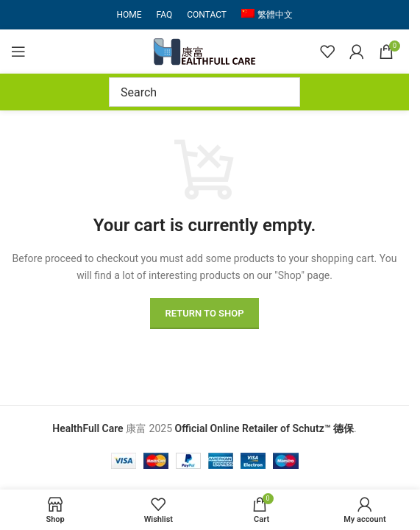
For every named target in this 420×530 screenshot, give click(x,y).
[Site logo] (204, 51)
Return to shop (204, 313)
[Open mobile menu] (18, 52)
